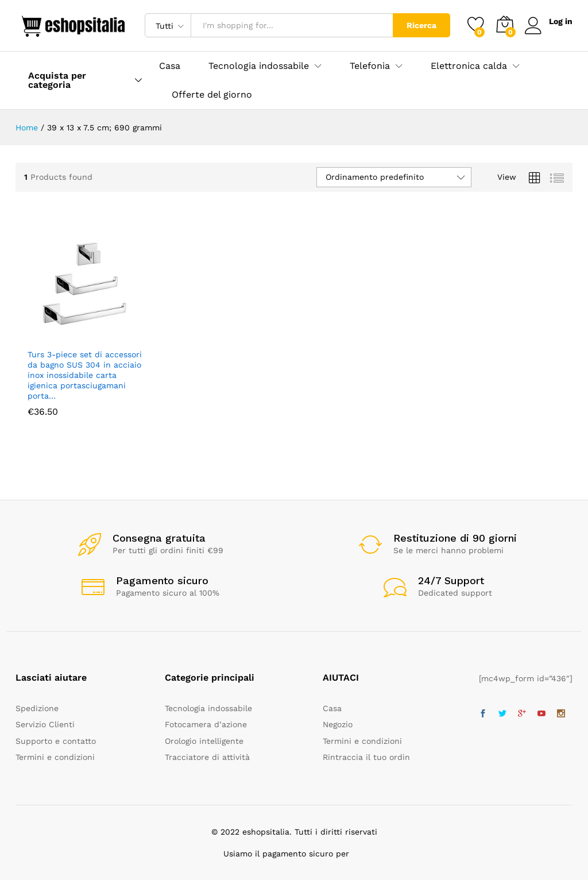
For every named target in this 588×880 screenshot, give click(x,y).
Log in (549, 22)
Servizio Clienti (45, 724)
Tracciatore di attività (207, 757)
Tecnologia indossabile (208, 708)
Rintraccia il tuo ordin (366, 757)
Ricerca (421, 25)
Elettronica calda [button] (469, 66)
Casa (170, 66)
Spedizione (37, 708)
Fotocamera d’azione (206, 724)
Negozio (338, 724)
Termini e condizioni (55, 757)
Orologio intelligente (204, 741)
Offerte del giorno (212, 95)
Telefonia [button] (370, 66)
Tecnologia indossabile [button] (259, 66)
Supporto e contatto (56, 741)
